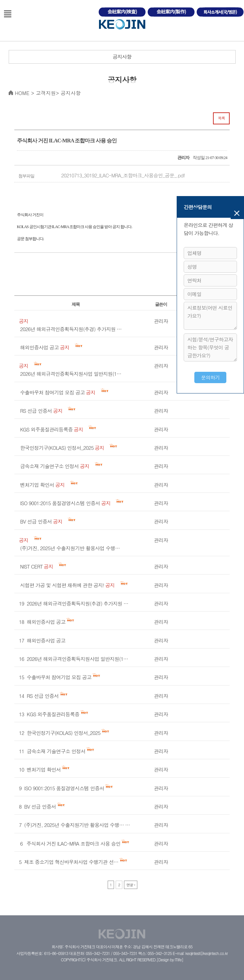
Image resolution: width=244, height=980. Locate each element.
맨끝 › (131, 885)
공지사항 (122, 57)
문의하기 (210, 377)
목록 (221, 118)
